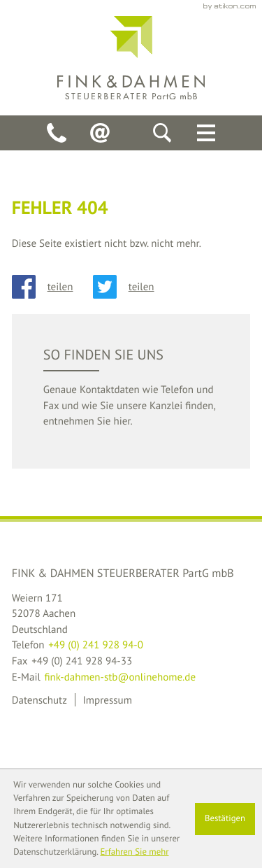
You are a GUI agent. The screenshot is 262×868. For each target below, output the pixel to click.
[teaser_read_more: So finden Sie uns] (131, 391)
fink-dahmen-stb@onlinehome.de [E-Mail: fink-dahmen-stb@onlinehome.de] (120, 677)
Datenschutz (39, 700)
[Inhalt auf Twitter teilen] (133, 287)
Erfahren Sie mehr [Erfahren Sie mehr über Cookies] (134, 852)
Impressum (107, 700)
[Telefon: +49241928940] (57, 133)
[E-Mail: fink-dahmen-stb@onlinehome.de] (100, 133)
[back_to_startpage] (131, 58)
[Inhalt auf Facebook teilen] (52, 287)
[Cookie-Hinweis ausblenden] (225, 819)
